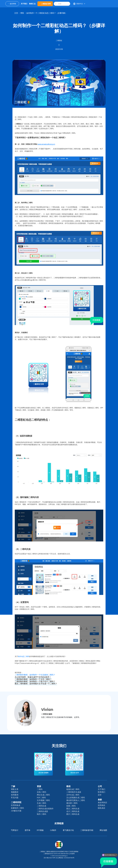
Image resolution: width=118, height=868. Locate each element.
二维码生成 (41, 806)
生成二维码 (41, 803)
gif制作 (53, 830)
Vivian (47, 709)
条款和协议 (102, 803)
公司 (100, 786)
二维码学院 (16, 802)
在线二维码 (41, 792)
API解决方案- (16, 811)
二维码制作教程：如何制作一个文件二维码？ (33, 679)
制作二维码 (41, 814)
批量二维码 (71, 806)
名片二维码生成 (73, 811)
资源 (39, 786)
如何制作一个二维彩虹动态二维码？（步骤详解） (47, 13)
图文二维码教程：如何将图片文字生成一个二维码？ (36, 684)
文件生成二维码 (73, 795)
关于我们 (102, 789)
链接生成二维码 (73, 789)
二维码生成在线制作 (45, 809)
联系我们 (102, 792)
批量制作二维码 (17, 808)
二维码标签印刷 (87, 830)
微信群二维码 (72, 803)
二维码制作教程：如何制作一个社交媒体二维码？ (35, 675)
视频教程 (15, 792)
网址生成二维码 (43, 795)
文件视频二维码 (43, 800)
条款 (100, 800)
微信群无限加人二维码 (76, 800)
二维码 (40, 789)
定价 (100, 795)
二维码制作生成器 (74, 792)
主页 (16, 13)
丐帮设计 (15, 830)
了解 (13, 786)
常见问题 (15, 798)
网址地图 (103, 830)
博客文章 (15, 789)
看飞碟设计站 (68, 830)
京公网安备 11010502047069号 (65, 858)
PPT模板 (40, 830)
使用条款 (102, 805)
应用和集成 (16, 805)
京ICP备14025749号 (50, 858)
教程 (68, 786)
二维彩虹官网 (45, 4)
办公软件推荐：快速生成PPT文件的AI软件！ (33, 677)
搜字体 (28, 830)
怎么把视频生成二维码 (76, 798)
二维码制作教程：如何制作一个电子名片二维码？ (35, 681)
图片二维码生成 (73, 814)
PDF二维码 (41, 798)
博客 (22, 13)
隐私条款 (102, 808)
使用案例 (15, 795)
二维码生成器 (42, 811)
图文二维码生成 (73, 809)
